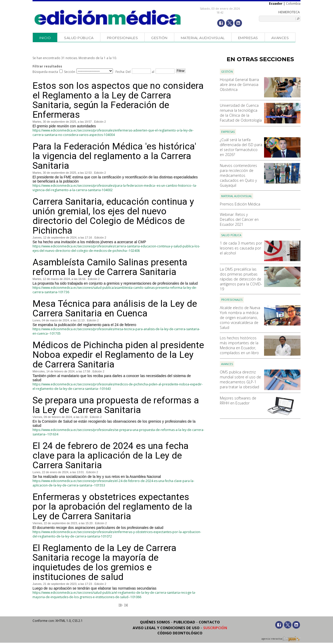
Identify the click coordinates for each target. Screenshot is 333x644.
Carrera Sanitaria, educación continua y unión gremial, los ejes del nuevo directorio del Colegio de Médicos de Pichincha (113, 216)
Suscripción (215, 628)
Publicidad (184, 622)
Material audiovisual (203, 38)
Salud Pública (79, 38)
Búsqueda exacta (45, 72)
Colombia (293, 4)
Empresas (248, 38)
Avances (280, 38)
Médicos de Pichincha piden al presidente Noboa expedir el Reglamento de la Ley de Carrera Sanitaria (118, 355)
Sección (70, 72)
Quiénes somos (155, 622)
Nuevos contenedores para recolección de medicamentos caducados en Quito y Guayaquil (238, 175)
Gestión (159, 38)
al (153, 72)
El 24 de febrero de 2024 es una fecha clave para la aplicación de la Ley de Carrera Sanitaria (111, 456)
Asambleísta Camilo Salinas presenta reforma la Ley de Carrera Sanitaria (110, 267)
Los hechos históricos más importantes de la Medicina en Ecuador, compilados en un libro (239, 345)
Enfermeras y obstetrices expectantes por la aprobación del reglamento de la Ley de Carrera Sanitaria (112, 507)
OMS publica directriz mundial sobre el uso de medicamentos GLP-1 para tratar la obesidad (240, 379)
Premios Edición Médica (240, 204)
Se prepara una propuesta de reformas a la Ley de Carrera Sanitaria (116, 405)
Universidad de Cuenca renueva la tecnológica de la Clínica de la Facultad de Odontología (241, 113)
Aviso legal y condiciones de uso (166, 628)
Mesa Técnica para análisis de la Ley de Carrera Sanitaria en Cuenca (115, 309)
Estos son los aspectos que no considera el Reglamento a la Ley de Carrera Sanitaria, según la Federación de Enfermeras (118, 100)
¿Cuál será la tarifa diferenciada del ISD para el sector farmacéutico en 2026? (241, 147)
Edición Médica (108, 17)
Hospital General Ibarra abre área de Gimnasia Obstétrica (239, 85)
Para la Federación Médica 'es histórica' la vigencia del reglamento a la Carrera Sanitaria (114, 156)
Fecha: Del (123, 72)
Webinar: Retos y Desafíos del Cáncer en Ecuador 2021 (239, 219)
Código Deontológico (180, 633)
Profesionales (123, 38)
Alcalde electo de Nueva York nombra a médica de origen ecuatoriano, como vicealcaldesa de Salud (240, 318)
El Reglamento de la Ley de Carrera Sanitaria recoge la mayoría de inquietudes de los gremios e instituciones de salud (104, 562)
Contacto (209, 622)
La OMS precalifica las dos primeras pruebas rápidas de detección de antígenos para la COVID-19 (241, 279)
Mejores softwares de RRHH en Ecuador (238, 401)
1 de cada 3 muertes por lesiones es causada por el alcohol (241, 248)
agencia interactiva (281, 640)
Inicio (45, 38)
